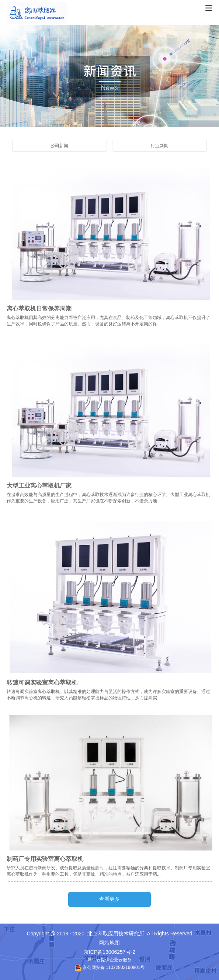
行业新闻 (160, 146)
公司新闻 (59, 146)
